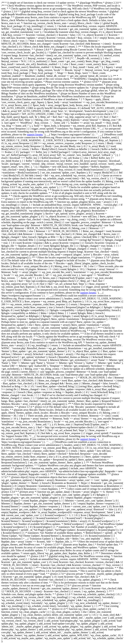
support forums (35, 134)
